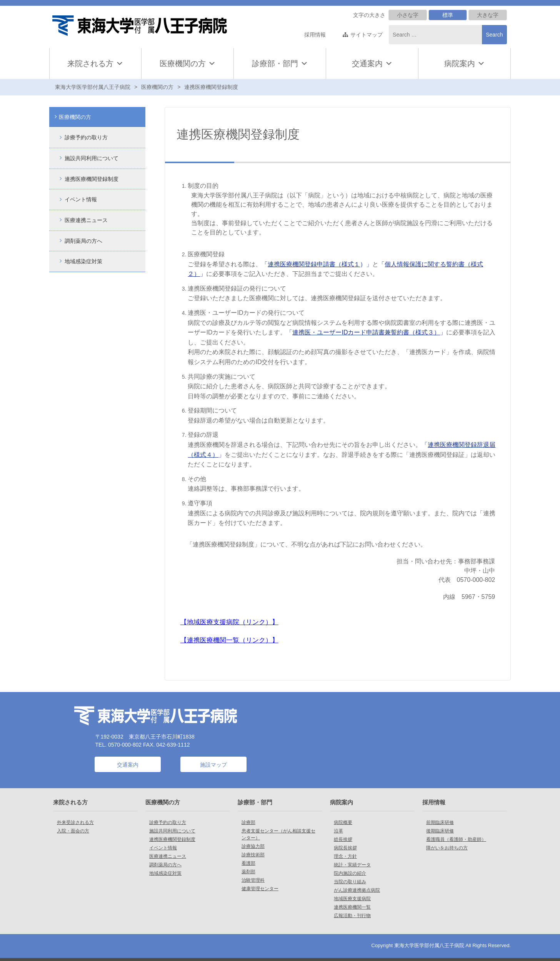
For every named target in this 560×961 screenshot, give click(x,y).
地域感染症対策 (83, 261)
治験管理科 (253, 880)
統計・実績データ (352, 865)
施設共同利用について (92, 158)
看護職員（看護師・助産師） (456, 839)
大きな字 (488, 15)
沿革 (338, 831)
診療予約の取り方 (86, 137)
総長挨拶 (343, 839)
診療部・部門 (280, 64)
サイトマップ (367, 35)
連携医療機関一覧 (352, 907)
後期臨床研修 (440, 831)
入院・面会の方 (73, 831)
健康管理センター (260, 889)
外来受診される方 (75, 822)
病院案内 (465, 64)
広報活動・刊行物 (352, 916)
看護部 (248, 863)
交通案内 (367, 64)
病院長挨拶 (345, 848)
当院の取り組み (350, 882)
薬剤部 (248, 872)
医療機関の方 (188, 64)
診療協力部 (253, 846)
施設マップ (213, 765)
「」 (366, 332)
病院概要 (343, 822)
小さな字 (408, 15)
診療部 (248, 822)
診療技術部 (253, 855)
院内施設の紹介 (350, 873)
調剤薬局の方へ (83, 240)
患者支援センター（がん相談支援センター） (278, 834)
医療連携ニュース (86, 220)
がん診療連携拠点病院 (357, 890)
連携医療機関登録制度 (92, 179)
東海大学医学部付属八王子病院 (93, 87)
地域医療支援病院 (352, 899)
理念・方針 (345, 856)
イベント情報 (81, 199)
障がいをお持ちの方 (447, 848)
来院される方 (95, 64)
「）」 (317, 264)
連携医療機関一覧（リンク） (229, 640)
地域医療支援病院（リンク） (229, 622)
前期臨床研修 (440, 822)
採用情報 (315, 35)
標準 (448, 15)
